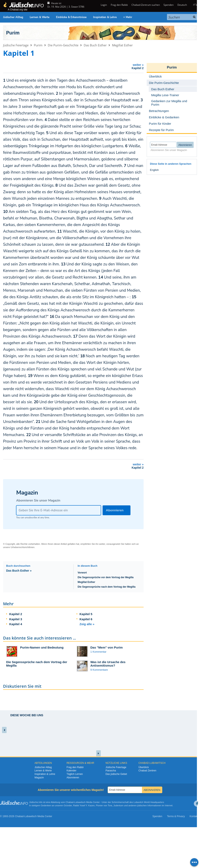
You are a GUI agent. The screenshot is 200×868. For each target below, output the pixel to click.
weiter (74, 66)
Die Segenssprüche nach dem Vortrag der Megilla (107, 587)
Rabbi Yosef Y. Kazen (84, 805)
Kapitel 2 (16, 614)
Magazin (39, 778)
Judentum (118, 805)
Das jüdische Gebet (116, 774)
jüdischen (142, 805)
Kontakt (194, 816)
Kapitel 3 (16, 619)
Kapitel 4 (16, 624)
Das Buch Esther (95, 45)
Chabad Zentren (147, 771)
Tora (110, 805)
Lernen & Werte (40, 17)
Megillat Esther (122, 45)
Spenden (169, 5)
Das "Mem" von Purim (107, 647)
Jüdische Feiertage (16, 45)
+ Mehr (128, 17)
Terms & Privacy (176, 816)
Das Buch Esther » (19, 571)
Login (103, 5)
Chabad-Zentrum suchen (146, 5)
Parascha (111, 771)
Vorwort (82, 573)
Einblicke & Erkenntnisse (71, 17)
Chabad (70, 802)
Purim (13, 33)
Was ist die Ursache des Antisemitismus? (108, 664)
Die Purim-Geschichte (63, 45)
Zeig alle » (87, 624)
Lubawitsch (80, 802)
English (154, 170)
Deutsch (182, 5)
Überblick (144, 767)
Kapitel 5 (86, 614)
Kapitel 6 (86, 619)
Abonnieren (73, 778)
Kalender (71, 771)
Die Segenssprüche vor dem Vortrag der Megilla (106, 577)
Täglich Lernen (75, 774)
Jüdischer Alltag (13, 17)
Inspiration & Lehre (105, 17)
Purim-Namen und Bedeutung (42, 647)
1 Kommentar (98, 652)
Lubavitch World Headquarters (149, 802)
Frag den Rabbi (119, 5)
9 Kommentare (99, 670)
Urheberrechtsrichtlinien (23, 547)
